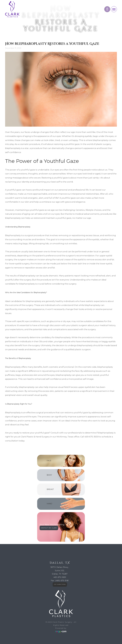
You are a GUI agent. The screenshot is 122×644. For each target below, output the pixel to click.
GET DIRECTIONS (60, 584)
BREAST (50, 489)
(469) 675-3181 (62, 581)
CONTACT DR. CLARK (49, 528)
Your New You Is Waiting (52, 525)
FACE (49, 461)
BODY (49, 475)
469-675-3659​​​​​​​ (60, 577)
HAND (49, 504)
